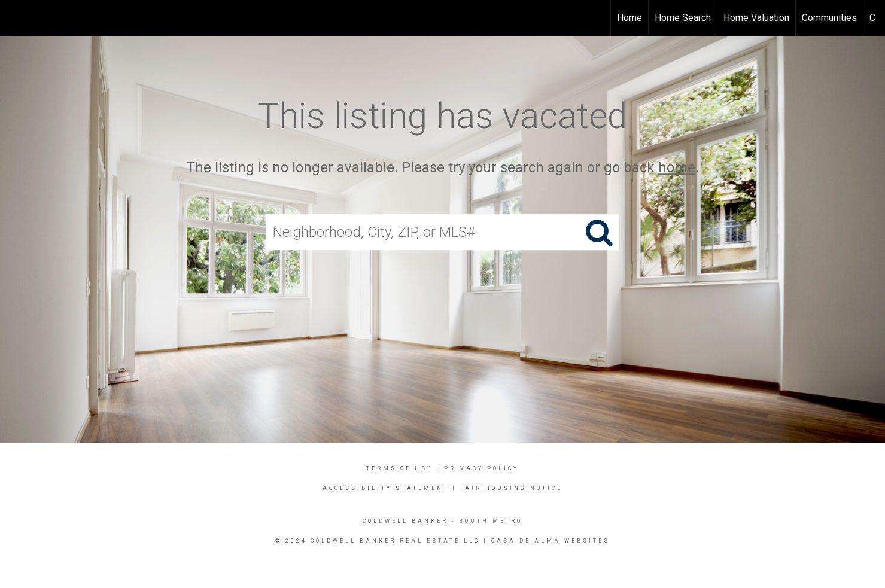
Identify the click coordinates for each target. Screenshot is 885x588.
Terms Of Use (399, 468)
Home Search (683, 18)
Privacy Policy (481, 468)
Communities (829, 18)
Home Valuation (756, 18)
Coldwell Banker (405, 521)
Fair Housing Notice (511, 488)
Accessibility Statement (386, 488)
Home (629, 18)
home (677, 167)
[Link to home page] (15, 18)
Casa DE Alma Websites (551, 541)
